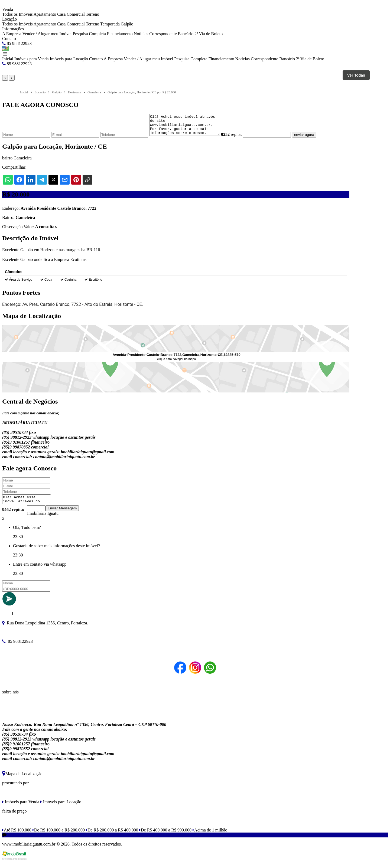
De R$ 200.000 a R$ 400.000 (112, 836)
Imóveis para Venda (32, 59)
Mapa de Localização (22, 779)
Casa (61, 14)
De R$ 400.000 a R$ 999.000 (165, 836)
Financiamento (120, 34)
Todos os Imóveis (17, 14)
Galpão (127, 24)
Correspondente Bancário (171, 34)
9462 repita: (13, 515)
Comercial (76, 14)
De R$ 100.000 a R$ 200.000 (59, 836)
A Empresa (12, 34)
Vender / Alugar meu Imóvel (47, 34)
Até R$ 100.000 (17, 836)
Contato (9, 39)
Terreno (93, 14)
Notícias (141, 34)
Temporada (110, 24)
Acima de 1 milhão (210, 836)
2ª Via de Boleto (209, 34)
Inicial (8, 59)
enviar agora (312, 139)
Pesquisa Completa (89, 34)
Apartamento (45, 14)
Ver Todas (356, 75)
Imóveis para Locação (69, 59)
